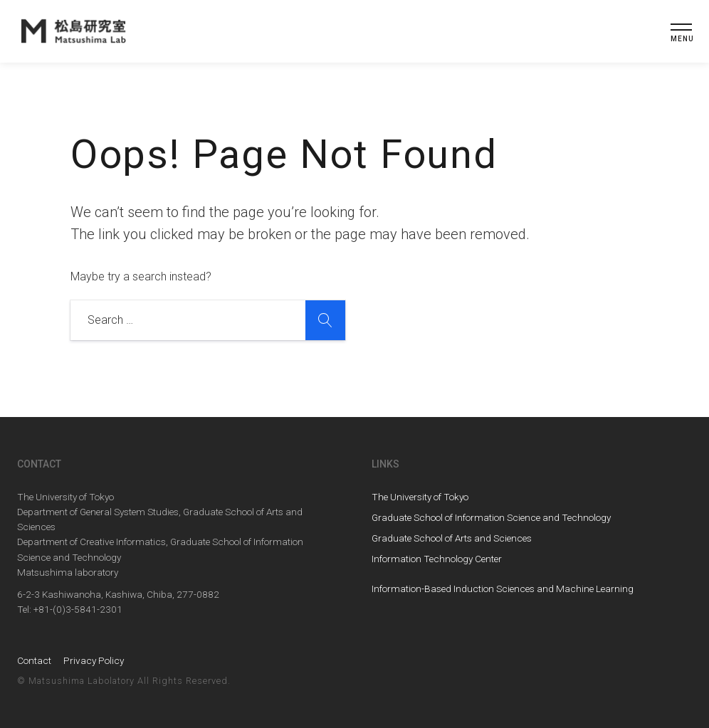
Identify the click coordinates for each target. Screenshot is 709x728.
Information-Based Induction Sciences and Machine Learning (503, 589)
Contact (34, 660)
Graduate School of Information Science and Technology (491, 517)
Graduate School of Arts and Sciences (452, 538)
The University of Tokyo (420, 497)
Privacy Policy (94, 660)
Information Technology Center (437, 559)
